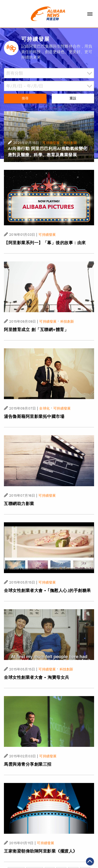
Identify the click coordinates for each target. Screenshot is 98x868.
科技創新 (70, 143)
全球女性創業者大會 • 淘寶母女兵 (37, 677)
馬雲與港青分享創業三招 (28, 764)
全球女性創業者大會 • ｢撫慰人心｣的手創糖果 (47, 590)
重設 (73, 98)
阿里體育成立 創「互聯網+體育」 (36, 330)
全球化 (44, 408)
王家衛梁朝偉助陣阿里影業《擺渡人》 (41, 851)
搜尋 (25, 98)
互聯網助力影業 (19, 504)
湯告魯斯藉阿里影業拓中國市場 (34, 416)
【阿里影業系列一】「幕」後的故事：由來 (45, 243)
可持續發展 (51, 143)
